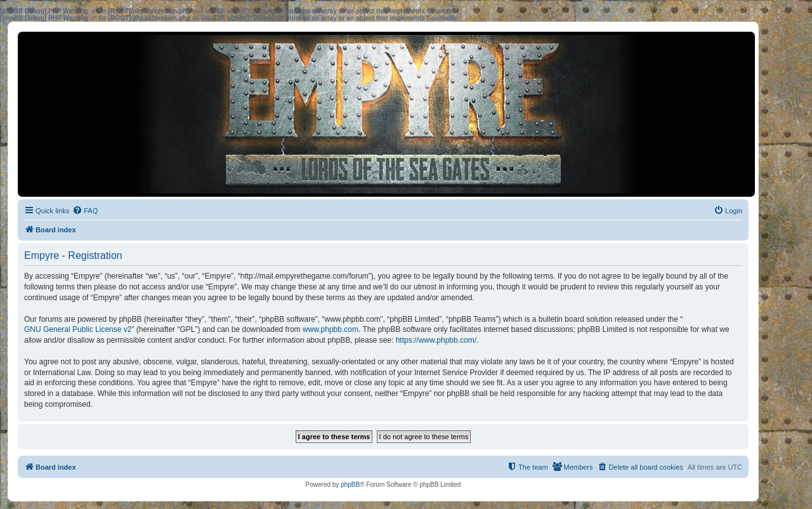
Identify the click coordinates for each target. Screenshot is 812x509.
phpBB (350, 485)
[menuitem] (85, 211)
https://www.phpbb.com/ (436, 340)
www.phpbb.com (331, 329)
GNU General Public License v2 (78, 329)
